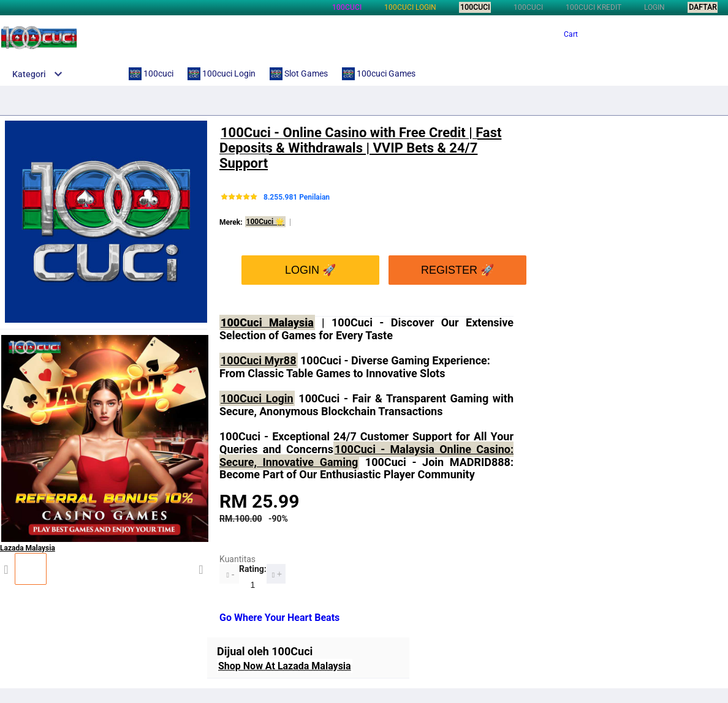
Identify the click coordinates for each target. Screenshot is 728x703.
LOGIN (654, 7)
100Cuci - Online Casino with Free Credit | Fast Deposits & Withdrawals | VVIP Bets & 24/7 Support (360, 148)
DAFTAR (703, 7)
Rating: (253, 569)
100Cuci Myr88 (259, 360)
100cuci (347, 7)
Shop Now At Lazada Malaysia (285, 666)
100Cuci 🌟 (266, 222)
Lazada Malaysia (104, 559)
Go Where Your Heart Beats (279, 618)
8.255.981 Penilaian (297, 197)
